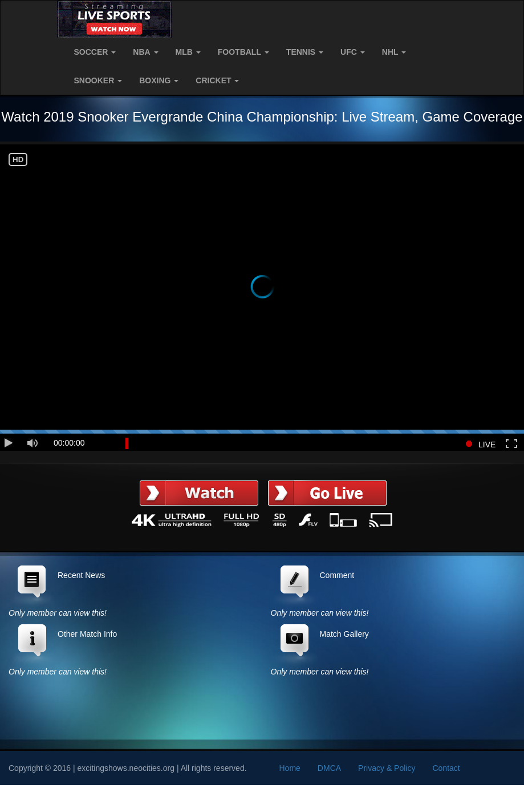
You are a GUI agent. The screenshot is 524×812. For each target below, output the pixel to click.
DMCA (329, 768)
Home (290, 768)
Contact (446, 768)
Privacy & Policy (387, 768)
